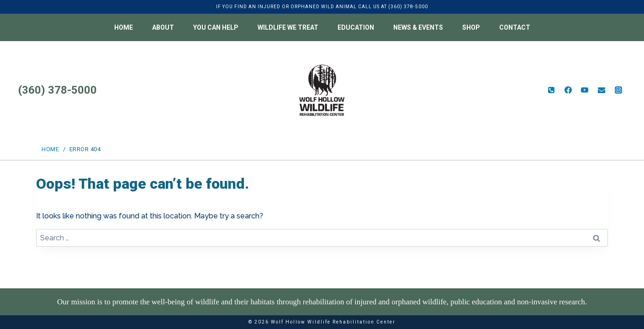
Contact (515, 27)
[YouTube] (585, 90)
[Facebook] (568, 90)
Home (124, 27)
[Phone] (551, 90)
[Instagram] (618, 90)
